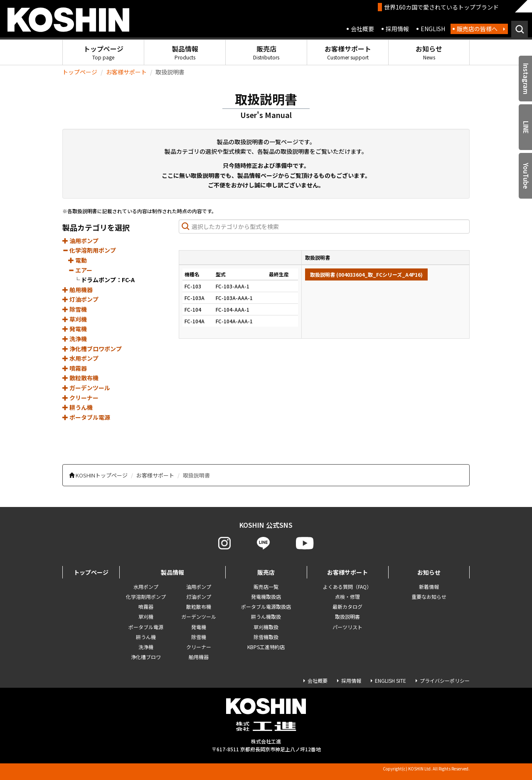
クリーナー (80, 398)
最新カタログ (347, 607)
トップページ (103, 52)
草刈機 (75, 319)
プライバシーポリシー (445, 680)
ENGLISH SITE (390, 680)
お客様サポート (348, 52)
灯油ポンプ (80, 299)
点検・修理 (347, 597)
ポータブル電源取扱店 (266, 607)
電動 (78, 260)
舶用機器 (78, 290)
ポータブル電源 (86, 417)
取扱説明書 (347, 616)
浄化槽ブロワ (146, 657)
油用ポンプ (80, 241)
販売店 (266, 52)
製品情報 (185, 52)
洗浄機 (75, 339)
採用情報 (397, 29)
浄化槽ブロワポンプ (92, 349)
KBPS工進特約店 (266, 647)
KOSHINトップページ (102, 475)
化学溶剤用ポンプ (89, 250)
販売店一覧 (266, 587)
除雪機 (75, 309)
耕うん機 (78, 407)
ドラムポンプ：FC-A (108, 280)
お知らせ (429, 52)
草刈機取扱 (266, 627)
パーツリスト (347, 627)
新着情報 (429, 587)
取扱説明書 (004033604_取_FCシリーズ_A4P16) (366, 274)
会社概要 (362, 29)
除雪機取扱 (266, 637)
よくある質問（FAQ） (347, 587)
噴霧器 (75, 368)
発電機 (75, 329)
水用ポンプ (80, 358)
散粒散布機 (80, 378)
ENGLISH (433, 29)
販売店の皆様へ (477, 29)
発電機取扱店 (266, 597)
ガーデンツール (86, 388)
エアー (80, 270)
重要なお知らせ (429, 597)
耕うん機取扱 (266, 616)
